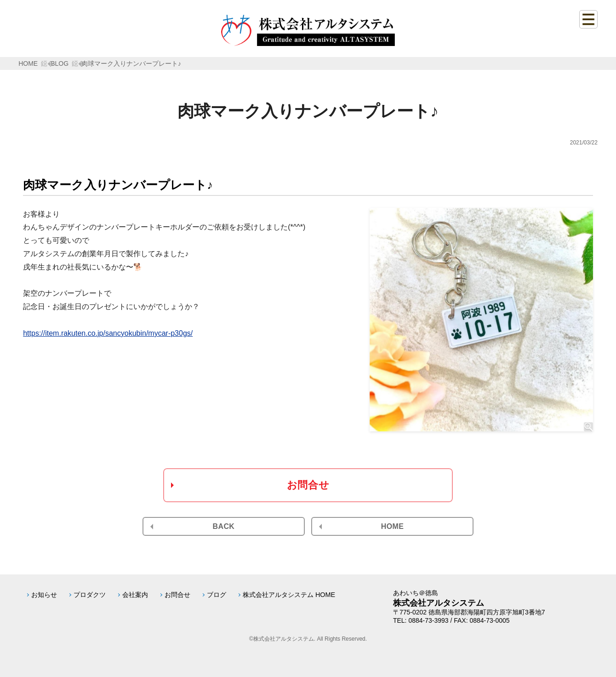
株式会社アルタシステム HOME (289, 595)
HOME (28, 63)
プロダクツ (90, 595)
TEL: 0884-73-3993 (421, 620)
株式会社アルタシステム (439, 603)
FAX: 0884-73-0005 (482, 620)
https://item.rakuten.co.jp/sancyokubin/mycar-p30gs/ (108, 333)
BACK (224, 526)
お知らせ (44, 595)
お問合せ (308, 485)
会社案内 (135, 595)
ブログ (217, 595)
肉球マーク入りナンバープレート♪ (131, 63)
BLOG (60, 63)
